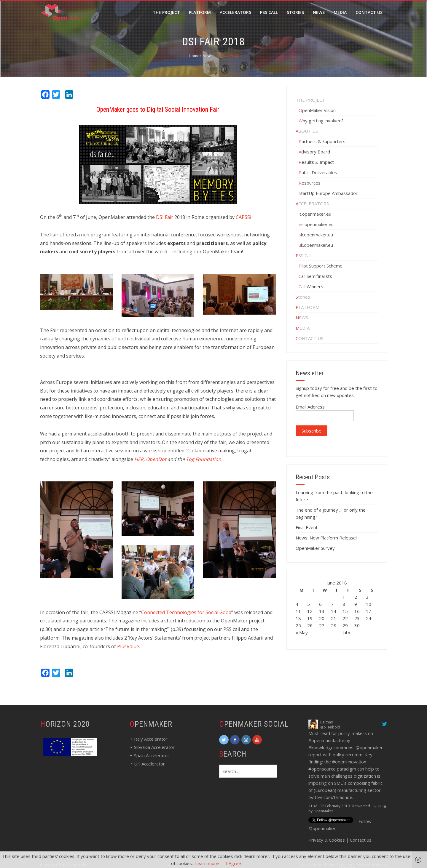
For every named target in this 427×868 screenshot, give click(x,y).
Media (340, 12)
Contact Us (369, 12)
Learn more (207, 863)
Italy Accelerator (151, 739)
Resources (310, 183)
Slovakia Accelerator (154, 747)
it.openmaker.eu (315, 214)
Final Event (307, 527)
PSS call (269, 12)
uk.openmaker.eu (316, 245)
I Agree (234, 863)
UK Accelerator (149, 764)
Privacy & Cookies (327, 836)
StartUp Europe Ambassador (328, 193)
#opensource (322, 769)
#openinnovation (349, 762)
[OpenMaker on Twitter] (224, 740)
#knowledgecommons (331, 747)
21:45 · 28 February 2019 (329, 806)
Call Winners (311, 286)
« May (302, 632)
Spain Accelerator (152, 755)
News (319, 12)
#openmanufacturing (329, 740)
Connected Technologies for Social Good (186, 612)
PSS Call (303, 255)
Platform (200, 12)
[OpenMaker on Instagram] (246, 740)
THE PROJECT (310, 100)
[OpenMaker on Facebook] (235, 740)
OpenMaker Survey (315, 548)
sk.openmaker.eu (316, 235)
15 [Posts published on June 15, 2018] (345, 611)
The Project (166, 12)
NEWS (302, 318)
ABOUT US (307, 131)
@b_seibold (330, 727)
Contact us (361, 836)
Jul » (346, 632)
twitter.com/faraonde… (332, 797)
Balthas (326, 722)
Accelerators (235, 12)
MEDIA (303, 328)
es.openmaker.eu (316, 224)
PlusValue (128, 646)
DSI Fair (165, 217)
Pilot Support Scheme (321, 266)
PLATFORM (307, 307)
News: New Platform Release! (326, 538)
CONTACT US (309, 338)
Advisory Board (314, 152)
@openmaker (369, 747)
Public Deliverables (318, 172)
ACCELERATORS (312, 204)
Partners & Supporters (322, 141)
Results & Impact (316, 162)
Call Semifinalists (315, 276)
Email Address (310, 407)
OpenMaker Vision (317, 110)
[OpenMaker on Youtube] (257, 740)
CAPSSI (244, 217)
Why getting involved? (321, 121)
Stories (295, 12)
